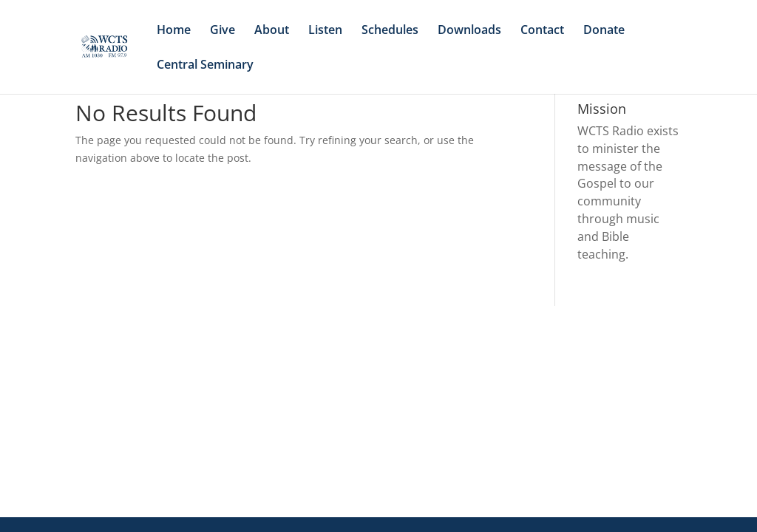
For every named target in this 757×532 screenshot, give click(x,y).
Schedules (390, 31)
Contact (542, 31)
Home (174, 31)
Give (223, 31)
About (272, 31)
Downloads (469, 31)
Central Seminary (205, 66)
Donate (604, 31)
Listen (325, 31)
